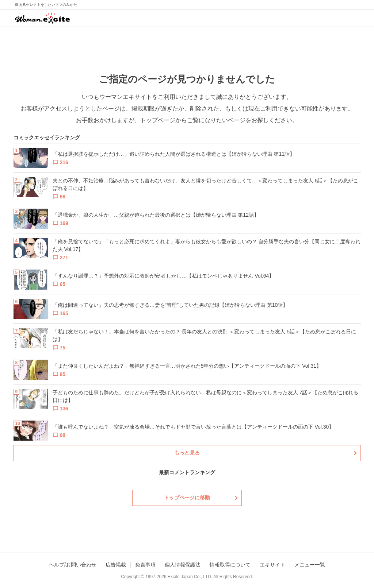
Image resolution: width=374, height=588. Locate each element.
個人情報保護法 (183, 565)
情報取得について (230, 565)
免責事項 (145, 565)
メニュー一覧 (310, 565)
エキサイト (272, 565)
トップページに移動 (187, 498)
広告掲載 (116, 565)
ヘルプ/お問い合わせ (73, 565)
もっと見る (187, 453)
